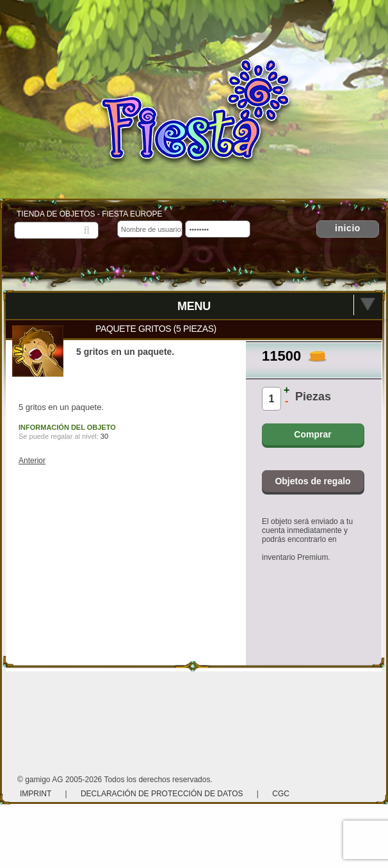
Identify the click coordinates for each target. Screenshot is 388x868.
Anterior (32, 461)
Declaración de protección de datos (162, 794)
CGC (281, 794)
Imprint (36, 794)
